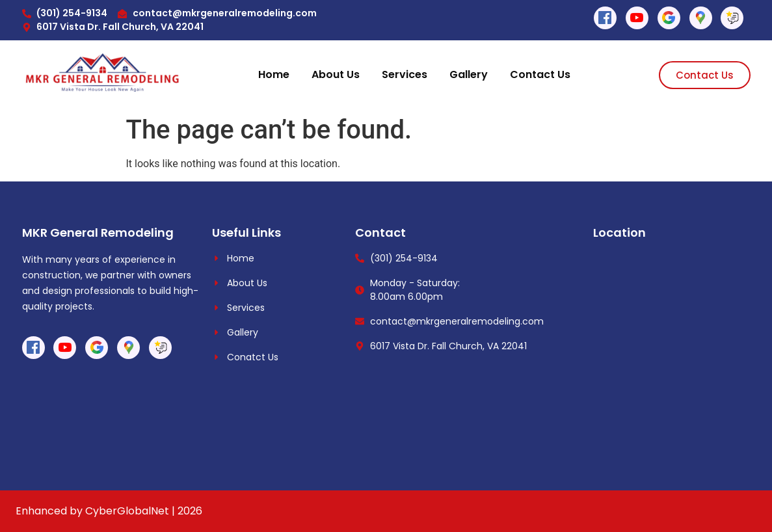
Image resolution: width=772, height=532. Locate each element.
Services (405, 74)
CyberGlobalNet (127, 511)
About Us (336, 74)
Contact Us (540, 74)
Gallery (469, 74)
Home (274, 74)
